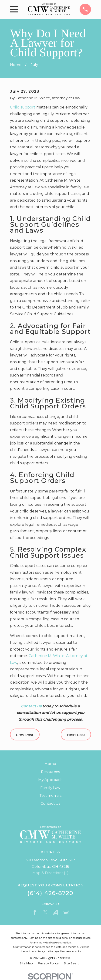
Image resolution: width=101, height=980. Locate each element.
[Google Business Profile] (66, 912)
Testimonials (50, 795)
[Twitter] (45, 912)
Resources (50, 772)
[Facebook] (35, 912)
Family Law (50, 788)
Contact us (31, 706)
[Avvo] (56, 912)
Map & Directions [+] (50, 873)
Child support (23, 107)
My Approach (50, 780)
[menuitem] (26, 963)
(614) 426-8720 (50, 893)
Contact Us (50, 803)
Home (50, 764)
